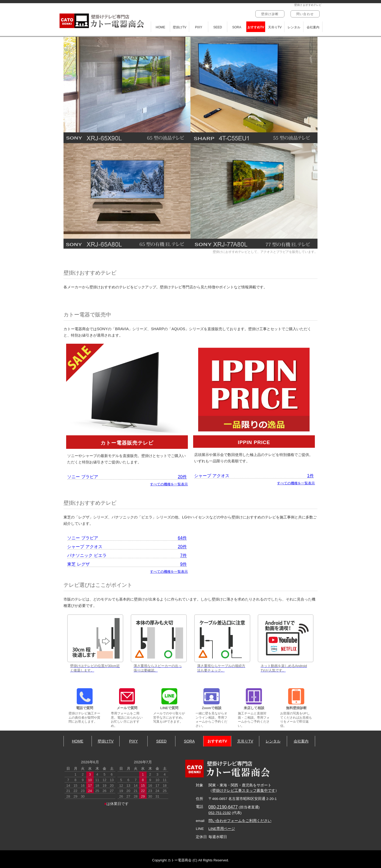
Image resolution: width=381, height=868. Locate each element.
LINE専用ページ (222, 829)
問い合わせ (305, 14)
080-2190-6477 (223, 807)
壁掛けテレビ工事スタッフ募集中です (244, 791)
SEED (218, 27)
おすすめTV (256, 27)
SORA (237, 27)
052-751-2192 (220, 813)
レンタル (294, 27)
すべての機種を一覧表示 (169, 484)
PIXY (199, 27)
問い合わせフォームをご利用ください (240, 821)
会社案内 (313, 27)
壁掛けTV (180, 27)
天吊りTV (275, 27)
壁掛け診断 (270, 14)
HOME (161, 27)
